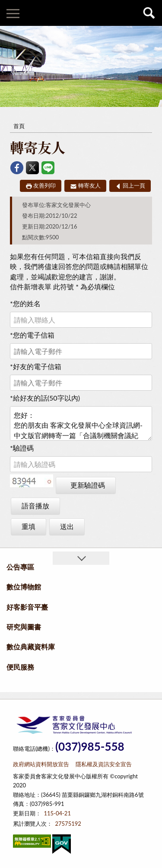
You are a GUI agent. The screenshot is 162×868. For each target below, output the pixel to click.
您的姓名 (25, 303)
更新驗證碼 (88, 485)
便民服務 (20, 667)
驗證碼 (22, 448)
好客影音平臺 (27, 607)
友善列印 (44, 185)
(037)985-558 (90, 747)
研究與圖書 (24, 627)
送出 (67, 526)
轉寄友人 (89, 185)
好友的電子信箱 (36, 366)
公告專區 (20, 567)
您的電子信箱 (32, 335)
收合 (81, 558)
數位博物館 (24, 587)
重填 (29, 526)
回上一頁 (134, 185)
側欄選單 (13, 14)
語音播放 (35, 506)
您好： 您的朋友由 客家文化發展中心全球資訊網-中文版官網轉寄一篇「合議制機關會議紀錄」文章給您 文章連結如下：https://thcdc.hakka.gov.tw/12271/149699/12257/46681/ (81, 423)
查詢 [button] (149, 13)
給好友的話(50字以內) (45, 398)
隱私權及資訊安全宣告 (104, 764)
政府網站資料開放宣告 (41, 764)
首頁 (19, 126)
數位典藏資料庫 (31, 647)
